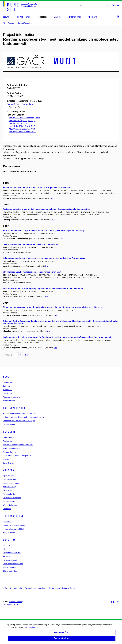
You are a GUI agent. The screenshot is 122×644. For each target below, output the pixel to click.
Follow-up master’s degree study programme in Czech (23, 417)
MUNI (5, 588)
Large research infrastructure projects (17, 456)
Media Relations (9, 401)
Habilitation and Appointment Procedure (18, 445)
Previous (8, 355)
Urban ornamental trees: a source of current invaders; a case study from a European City (44, 258)
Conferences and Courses (13, 564)
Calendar (6, 386)
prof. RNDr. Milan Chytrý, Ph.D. (23, 126)
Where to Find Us (10, 567)
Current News (8, 382)
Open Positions (9, 476)
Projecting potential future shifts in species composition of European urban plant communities (47, 209)
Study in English (9, 533)
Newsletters (7, 393)
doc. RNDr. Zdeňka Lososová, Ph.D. (25, 118)
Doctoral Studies (9, 425)
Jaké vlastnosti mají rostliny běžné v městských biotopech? (30, 244)
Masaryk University (16, 602)
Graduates (7, 509)
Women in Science (10, 505)
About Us (9, 540)
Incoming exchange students (14, 525)
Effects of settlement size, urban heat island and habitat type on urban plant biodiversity (44, 231)
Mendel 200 (7, 390)
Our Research (8, 437)
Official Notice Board (11, 571)
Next (27, 355)
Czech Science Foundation (20, 104)
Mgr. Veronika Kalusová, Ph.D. (22, 129)
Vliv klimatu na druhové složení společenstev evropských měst (32, 272)
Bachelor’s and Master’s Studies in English (19, 421)
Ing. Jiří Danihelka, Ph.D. (20, 123)
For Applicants (14, 408)
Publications (8, 441)
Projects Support (9, 452)
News (6, 377)
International (13, 516)
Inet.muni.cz (18, 588)
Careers (9, 470)
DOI (51, 198)
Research (9, 432)
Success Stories (9, 501)
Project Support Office (11, 448)
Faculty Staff (8, 556)
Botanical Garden (69, 588)
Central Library (54, 588)
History (6, 549)
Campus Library (40, 588)
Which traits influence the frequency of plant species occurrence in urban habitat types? (44, 288)
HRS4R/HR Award (10, 560)
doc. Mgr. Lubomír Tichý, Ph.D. (22, 132)
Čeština (115, 5)
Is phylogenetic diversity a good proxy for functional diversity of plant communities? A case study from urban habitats (57, 337)
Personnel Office (9, 494)
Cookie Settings (33, 630)
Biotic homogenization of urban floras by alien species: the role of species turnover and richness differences (53, 307)
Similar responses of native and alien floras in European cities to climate (36, 188)
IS (11, 588)
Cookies (17, 605)
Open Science (8, 463)
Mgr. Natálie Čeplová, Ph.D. (23, 121)
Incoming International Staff (13, 529)
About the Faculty (10, 487)
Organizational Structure (12, 553)
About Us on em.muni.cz (12, 397)
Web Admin (7, 605)
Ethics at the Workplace (12, 498)
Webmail (29, 588)
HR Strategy (8, 490)
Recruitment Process (11, 480)
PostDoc (6, 459)
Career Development (11, 483)
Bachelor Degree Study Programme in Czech (20, 414)
